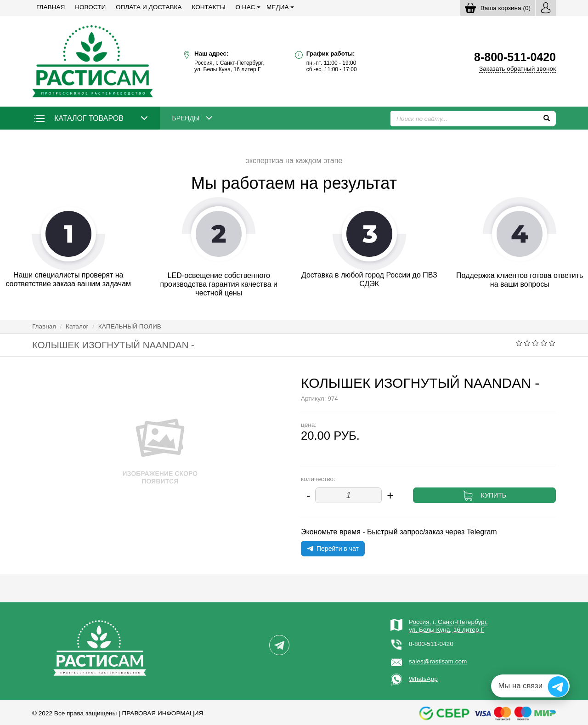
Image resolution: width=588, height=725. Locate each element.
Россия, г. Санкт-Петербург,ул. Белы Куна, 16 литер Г (448, 626)
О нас (246, 7)
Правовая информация (162, 713)
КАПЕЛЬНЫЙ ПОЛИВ (130, 326)
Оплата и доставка (149, 7)
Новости (90, 7)
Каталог (77, 326)
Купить (494, 495)
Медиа (277, 7)
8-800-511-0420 (431, 644)
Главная (51, 7)
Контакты (208, 7)
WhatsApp (423, 679)
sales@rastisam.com (438, 661)
